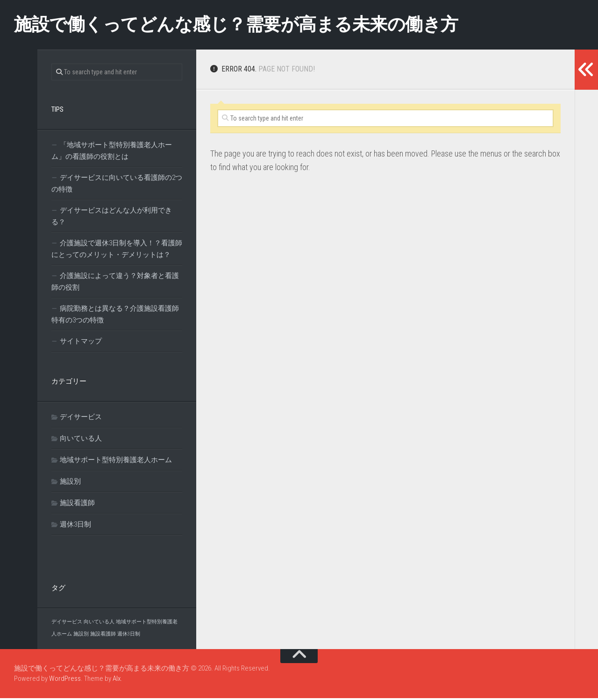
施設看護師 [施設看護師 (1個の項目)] (103, 636)
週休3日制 (75, 526)
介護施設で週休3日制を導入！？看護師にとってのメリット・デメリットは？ (117, 251)
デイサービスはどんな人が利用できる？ (112, 218)
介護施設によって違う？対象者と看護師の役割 (115, 283)
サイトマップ (81, 343)
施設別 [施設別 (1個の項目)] (81, 636)
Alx (117, 681)
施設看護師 (77, 505)
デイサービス (81, 419)
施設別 (70, 483)
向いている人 (81, 440)
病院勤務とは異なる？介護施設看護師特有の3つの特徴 (115, 316)
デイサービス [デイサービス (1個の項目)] (67, 624)
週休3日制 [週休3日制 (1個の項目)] (129, 636)
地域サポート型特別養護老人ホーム (116, 462)
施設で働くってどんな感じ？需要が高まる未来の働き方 (260, 25)
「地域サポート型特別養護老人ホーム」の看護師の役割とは (112, 153)
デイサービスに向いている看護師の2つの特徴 (117, 185)
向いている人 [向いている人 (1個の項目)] (99, 624)
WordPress (65, 681)
